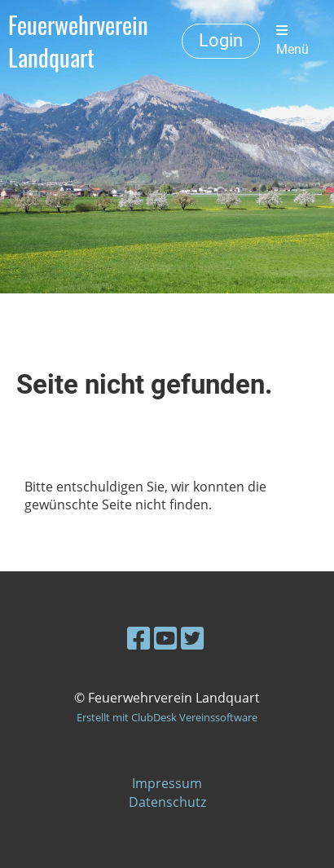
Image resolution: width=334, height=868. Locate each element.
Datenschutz (167, 802)
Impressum (167, 783)
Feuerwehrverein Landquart (78, 41)
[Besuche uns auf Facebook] (138, 638)
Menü (292, 40)
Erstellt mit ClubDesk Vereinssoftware (167, 717)
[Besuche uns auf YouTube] (165, 638)
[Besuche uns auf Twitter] (192, 638)
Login (221, 40)
